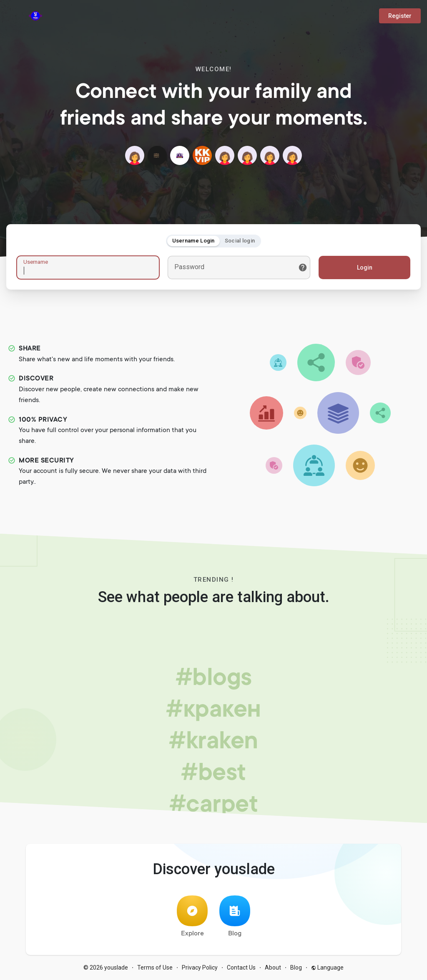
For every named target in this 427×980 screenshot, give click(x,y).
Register (400, 16)
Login (365, 267)
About (273, 967)
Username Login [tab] (193, 241)
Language (327, 967)
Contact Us (241, 967)
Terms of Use (155, 967)
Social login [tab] (240, 241)
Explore (192, 916)
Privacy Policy (200, 967)
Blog (235, 916)
